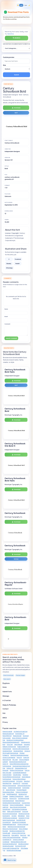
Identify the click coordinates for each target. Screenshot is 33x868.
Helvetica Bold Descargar (14, 850)
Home (5, 687)
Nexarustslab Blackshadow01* (11, 742)
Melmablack (21, 816)
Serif (16, 113)
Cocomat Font (7, 822)
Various (16, 559)
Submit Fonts (7, 692)
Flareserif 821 (6, 835)
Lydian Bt (5, 762)
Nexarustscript (17, 736)
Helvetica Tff (16, 783)
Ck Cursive (19, 781)
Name (6, 309)
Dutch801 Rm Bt (21, 820)
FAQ (4, 713)
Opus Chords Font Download (18, 807)
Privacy (5, 722)
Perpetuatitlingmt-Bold (9, 824)
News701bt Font (7, 736)
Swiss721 (19, 757)
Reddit (18, 264)
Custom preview (9, 57)
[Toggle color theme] (23, 5)
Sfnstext (22, 753)
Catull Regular (18, 744)
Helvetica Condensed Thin (17, 831)
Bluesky (9, 264)
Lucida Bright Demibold (19, 772)
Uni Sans (14, 816)
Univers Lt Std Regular (9, 757)
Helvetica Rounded (8, 846)
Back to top (10, 860)
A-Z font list (7, 700)
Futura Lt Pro (13, 798)
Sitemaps (6, 696)
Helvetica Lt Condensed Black (15, 740)
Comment (7, 324)
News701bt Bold (20, 801)
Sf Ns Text (10, 744)
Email (6, 316)
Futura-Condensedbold (17, 805)
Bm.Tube (15, 760)
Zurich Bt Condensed (9, 781)
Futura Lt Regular (24, 760)
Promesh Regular (22, 790)
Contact (5, 709)
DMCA (5, 718)
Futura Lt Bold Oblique (19, 779)
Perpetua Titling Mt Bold (16, 796)
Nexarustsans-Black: (8, 792)
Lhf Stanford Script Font (21, 731)
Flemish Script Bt (7, 731)
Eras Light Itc (15, 835)
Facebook (18, 259)
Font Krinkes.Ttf (20, 734)
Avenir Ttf (5, 764)
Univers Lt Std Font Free (18, 833)
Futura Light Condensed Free (11, 848)
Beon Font (23, 835)
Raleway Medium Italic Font (18, 842)
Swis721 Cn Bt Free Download (21, 749)
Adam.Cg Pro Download (14, 811)
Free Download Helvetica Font (18, 762)
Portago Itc (6, 755)
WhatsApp (9, 268)
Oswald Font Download (14, 788)
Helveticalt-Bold (7, 751)
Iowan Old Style (7, 775)
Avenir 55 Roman (11, 790)
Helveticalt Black (18, 751)
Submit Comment (11, 338)
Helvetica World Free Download (11, 803)
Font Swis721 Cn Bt (20, 846)
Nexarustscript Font (8, 734)
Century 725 (10, 768)
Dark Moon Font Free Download (16, 827)
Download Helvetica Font (10, 844)
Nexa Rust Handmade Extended (19, 755)
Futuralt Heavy (17, 775)
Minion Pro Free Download (10, 829)
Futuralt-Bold (6, 809)
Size (4, 65)
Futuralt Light (6, 833)
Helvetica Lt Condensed (19, 822)
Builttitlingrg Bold (12, 794)
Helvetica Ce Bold (23, 844)
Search (17, 38)
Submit (16, 75)
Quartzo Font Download (16, 770)
